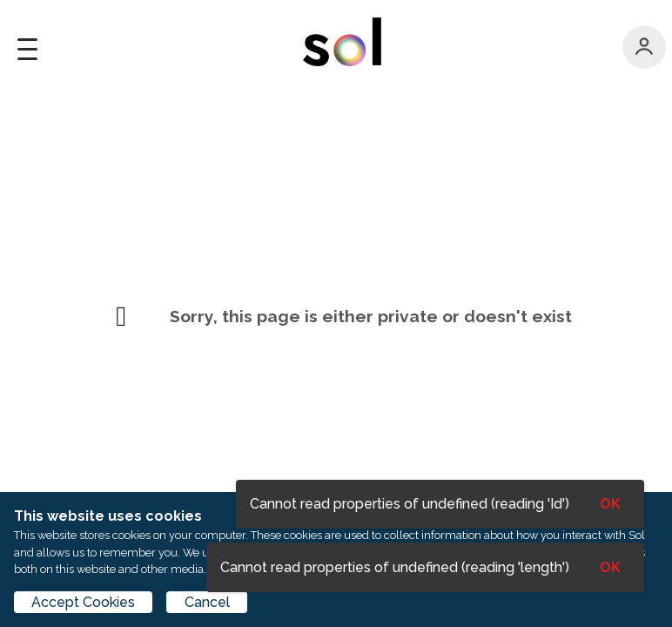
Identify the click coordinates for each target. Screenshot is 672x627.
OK (610, 567)
